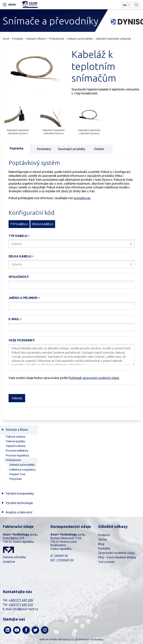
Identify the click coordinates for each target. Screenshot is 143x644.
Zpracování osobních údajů (117, 553)
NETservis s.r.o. (66, 639)
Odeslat (17, 398)
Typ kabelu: (18, 236)
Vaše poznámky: (22, 340)
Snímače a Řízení (36, 39)
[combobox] (71, 244)
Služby (103, 539)
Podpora (104, 535)
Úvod (6, 39)
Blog (101, 544)
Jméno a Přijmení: (23, 298)
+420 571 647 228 (21, 600)
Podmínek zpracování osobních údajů (94, 378)
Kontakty (104, 548)
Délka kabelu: (20, 256)
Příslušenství (56, 39)
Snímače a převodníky (80, 39)
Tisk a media (106, 562)
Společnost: (19, 277)
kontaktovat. (82, 198)
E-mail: (14, 319)
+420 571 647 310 (21, 605)
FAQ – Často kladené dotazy (117, 557)
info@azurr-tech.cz (25, 609)
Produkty (18, 39)
